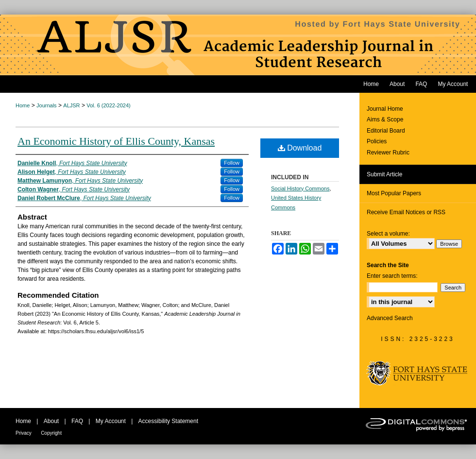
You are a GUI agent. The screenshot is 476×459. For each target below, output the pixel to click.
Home (23, 105)
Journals (47, 105)
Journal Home (385, 109)
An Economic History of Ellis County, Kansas (116, 141)
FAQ (77, 421)
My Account (111, 421)
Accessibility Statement (168, 421)
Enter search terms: (392, 276)
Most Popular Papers (394, 193)
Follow (232, 163)
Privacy (24, 433)
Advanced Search (390, 318)
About (51, 421)
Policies (377, 141)
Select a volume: (388, 234)
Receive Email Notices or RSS (406, 212)
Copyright (51, 433)
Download (300, 148)
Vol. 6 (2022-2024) (109, 105)
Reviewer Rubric (388, 153)
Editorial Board (386, 131)
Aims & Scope (385, 119)
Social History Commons (300, 188)
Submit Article (384, 174)
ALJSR (71, 105)
